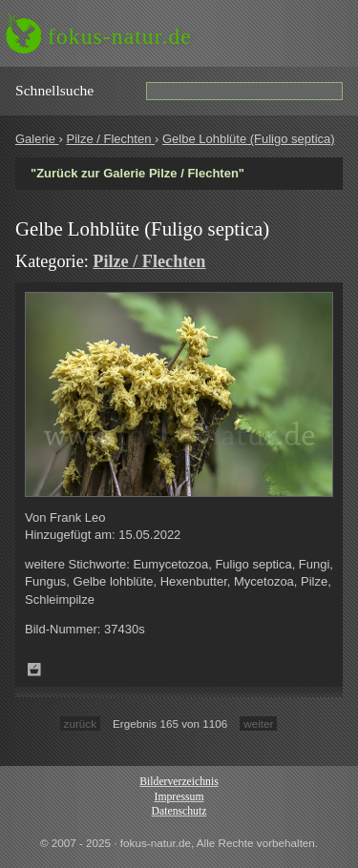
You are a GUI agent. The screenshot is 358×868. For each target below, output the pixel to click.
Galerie (37, 139)
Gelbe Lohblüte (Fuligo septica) (249, 139)
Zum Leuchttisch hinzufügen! (34, 670)
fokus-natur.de (120, 36)
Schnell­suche (54, 90)
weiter (258, 723)
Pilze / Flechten (110, 139)
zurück (80, 723)
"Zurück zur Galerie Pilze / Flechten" (137, 173)
